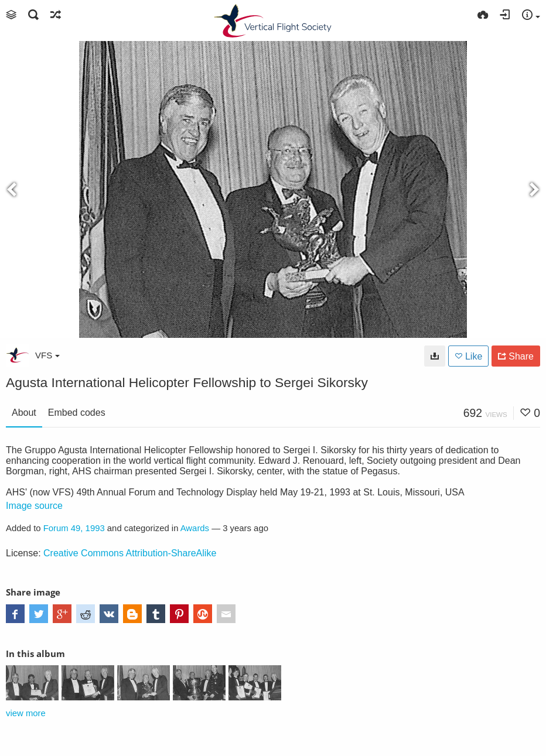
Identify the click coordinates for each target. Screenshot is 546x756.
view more (26, 713)
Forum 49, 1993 (74, 528)
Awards (195, 528)
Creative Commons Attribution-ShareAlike (130, 553)
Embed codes (77, 413)
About (24, 413)
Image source (34, 506)
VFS (47, 355)
